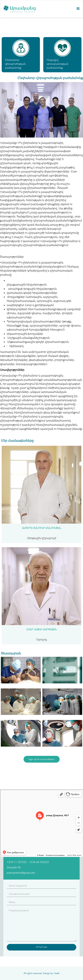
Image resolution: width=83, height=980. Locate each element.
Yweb (57, 973)
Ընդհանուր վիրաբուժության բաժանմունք (15, 64)
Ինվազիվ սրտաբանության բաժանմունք (57, 64)
